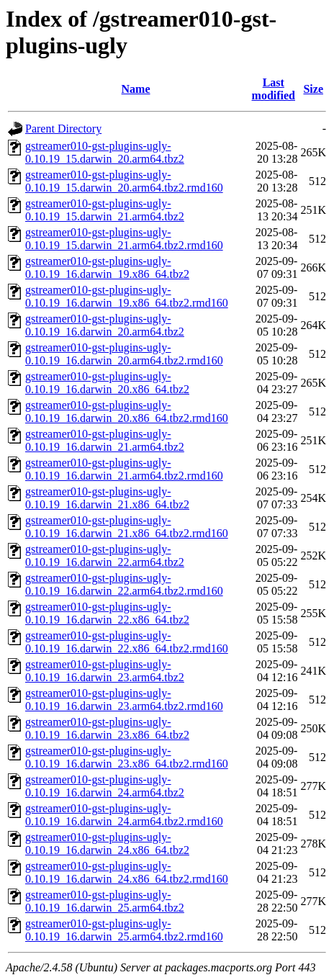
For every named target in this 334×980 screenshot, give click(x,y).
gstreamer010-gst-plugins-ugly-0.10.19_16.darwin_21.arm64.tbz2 (105, 440)
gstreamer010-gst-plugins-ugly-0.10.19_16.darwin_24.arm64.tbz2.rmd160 (124, 815)
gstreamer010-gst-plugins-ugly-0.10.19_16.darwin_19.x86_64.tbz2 (107, 268)
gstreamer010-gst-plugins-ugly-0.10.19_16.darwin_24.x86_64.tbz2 (107, 844)
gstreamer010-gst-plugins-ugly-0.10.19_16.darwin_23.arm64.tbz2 (105, 671)
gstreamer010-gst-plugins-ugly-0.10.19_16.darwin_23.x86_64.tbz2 (107, 728)
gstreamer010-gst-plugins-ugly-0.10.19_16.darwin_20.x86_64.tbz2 (107, 383)
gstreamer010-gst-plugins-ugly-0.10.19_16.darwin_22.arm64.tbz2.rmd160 (124, 584)
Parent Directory (63, 129)
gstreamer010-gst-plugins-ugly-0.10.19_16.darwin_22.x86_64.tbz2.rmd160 (127, 642)
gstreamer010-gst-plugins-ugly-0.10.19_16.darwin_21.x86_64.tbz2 (107, 498)
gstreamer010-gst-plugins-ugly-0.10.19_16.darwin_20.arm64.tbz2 (105, 325)
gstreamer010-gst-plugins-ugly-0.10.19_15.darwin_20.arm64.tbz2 (105, 152)
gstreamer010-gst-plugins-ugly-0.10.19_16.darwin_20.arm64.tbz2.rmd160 (124, 354)
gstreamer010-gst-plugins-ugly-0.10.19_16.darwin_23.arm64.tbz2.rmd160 (124, 700)
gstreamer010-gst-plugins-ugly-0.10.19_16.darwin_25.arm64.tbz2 (105, 901)
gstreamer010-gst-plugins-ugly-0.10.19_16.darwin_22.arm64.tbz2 (105, 556)
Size (313, 89)
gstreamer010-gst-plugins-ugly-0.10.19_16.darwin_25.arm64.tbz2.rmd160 (124, 930)
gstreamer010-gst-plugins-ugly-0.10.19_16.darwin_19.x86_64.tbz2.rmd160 (127, 296)
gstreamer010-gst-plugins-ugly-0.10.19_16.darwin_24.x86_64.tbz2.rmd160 (127, 872)
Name (136, 89)
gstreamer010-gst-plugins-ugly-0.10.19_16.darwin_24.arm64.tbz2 (105, 786)
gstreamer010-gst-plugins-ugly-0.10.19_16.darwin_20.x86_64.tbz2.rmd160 (127, 412)
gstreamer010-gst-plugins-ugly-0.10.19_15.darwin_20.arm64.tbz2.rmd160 (124, 181)
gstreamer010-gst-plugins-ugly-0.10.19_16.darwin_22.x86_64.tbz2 (107, 613)
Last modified (274, 89)
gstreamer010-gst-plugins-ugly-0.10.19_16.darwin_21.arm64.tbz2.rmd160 (124, 469)
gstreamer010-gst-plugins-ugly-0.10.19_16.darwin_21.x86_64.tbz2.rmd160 (127, 527)
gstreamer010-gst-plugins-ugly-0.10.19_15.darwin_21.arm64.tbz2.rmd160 (124, 239)
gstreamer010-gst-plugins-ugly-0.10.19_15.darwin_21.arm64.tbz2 (105, 210)
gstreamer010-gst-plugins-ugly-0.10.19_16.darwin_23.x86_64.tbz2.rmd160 (127, 757)
